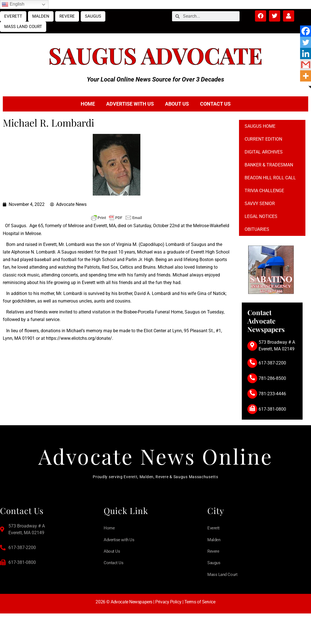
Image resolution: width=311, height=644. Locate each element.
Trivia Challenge (264, 191)
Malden (41, 16)
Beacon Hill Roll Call (270, 178)
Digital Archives (264, 152)
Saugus (93, 16)
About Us (177, 104)
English (13, 4)
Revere (67, 16)
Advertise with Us (130, 104)
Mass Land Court (23, 27)
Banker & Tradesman (269, 165)
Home (88, 104)
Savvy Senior (260, 204)
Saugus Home (260, 126)
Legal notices (261, 216)
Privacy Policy (168, 604)
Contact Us (215, 104)
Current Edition (263, 139)
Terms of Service (200, 604)
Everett (13, 16)
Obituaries (257, 229)
